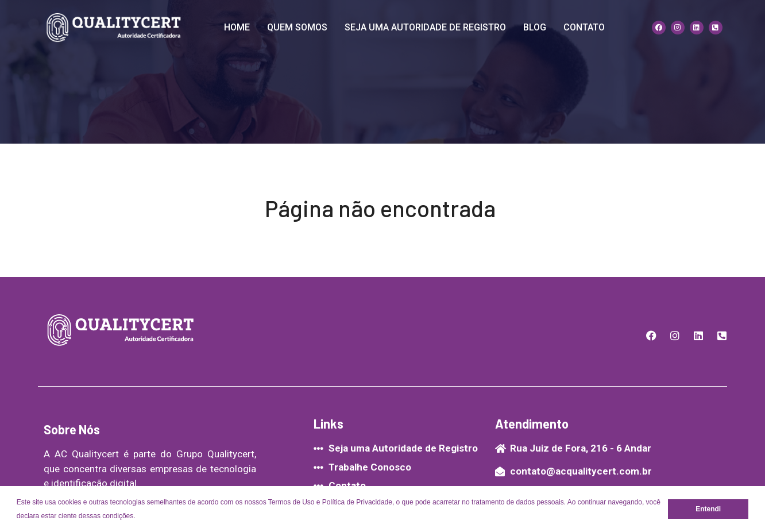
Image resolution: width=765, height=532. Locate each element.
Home (237, 27)
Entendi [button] (708, 509)
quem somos (297, 27)
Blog (535, 27)
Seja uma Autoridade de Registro (425, 27)
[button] (139, 517)
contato (584, 27)
